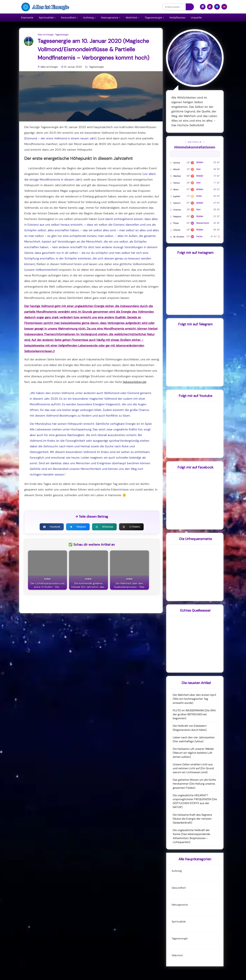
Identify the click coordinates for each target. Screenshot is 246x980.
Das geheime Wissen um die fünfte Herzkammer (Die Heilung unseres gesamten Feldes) (194, 784)
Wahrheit (131, 18)
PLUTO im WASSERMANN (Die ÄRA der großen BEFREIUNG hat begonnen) (194, 714)
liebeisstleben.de (135, 382)
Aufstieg (88, 18)
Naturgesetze (110, 18)
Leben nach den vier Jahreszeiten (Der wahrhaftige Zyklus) (194, 739)
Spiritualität (46, 18)
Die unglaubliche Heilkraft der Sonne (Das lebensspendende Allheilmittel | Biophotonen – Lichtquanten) (191, 836)
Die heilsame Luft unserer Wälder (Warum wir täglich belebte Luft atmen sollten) (193, 753)
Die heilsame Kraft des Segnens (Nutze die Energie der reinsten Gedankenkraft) (192, 819)
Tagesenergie (153, 18)
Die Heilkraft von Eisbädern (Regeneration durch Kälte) (190, 728)
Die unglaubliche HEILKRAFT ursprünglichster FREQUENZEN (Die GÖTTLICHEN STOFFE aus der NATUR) (195, 801)
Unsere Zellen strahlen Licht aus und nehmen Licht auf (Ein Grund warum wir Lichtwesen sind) (193, 768)
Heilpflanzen (178, 18)
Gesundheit (68, 18)
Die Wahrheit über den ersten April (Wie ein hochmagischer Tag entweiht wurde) (194, 699)
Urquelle (196, 18)
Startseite (27, 18)
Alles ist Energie (46, 35)
